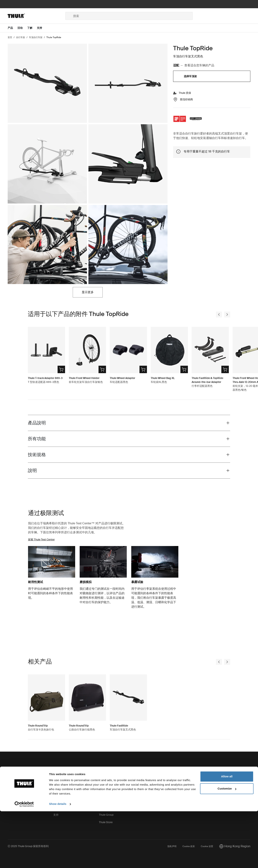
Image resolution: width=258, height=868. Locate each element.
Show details (58, 861)
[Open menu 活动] (22, 28)
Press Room (106, 807)
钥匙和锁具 (60, 785)
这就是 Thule (106, 777)
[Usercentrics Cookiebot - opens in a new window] (24, 861)
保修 (56, 792)
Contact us (14, 777)
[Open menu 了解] (32, 28)
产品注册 (59, 807)
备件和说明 (60, 777)
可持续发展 (105, 792)
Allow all (227, 833)
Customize (227, 845)
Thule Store (106, 822)
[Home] (37, 16)
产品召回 (59, 800)
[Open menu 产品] (13, 28)
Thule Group (106, 815)
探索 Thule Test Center (41, 539)
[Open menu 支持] (42, 28)
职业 (102, 785)
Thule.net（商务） (110, 800)
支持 (56, 815)
